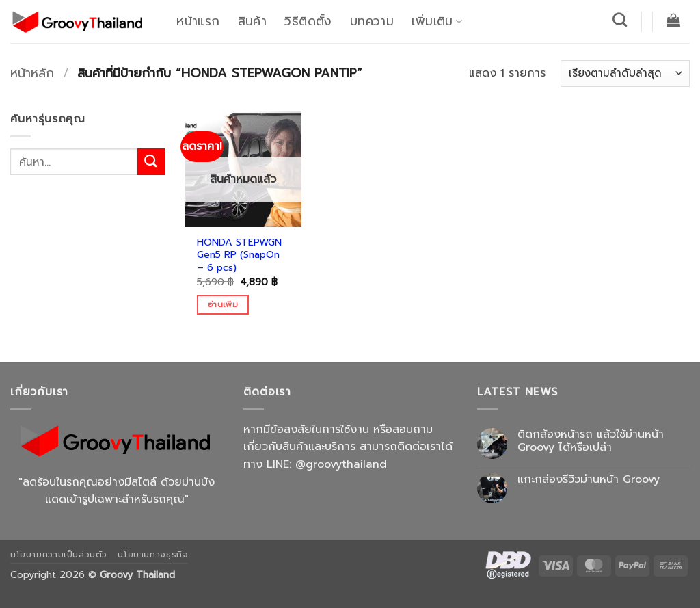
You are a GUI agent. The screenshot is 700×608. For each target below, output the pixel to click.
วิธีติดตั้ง (308, 21)
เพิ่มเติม (437, 21)
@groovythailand (341, 464)
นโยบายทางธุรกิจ (153, 555)
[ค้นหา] (620, 19)
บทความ (372, 21)
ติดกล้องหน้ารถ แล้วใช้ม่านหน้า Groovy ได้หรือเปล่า (591, 441)
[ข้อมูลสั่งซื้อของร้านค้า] (625, 74)
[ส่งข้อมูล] (151, 162)
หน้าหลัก (32, 73)
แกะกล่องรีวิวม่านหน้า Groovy (589, 480)
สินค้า (252, 21)
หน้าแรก (198, 21)
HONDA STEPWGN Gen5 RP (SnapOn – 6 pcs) (239, 255)
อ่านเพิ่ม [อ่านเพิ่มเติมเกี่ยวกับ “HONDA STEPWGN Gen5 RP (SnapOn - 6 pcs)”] (223, 304)
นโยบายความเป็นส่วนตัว (59, 555)
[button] (674, 20)
